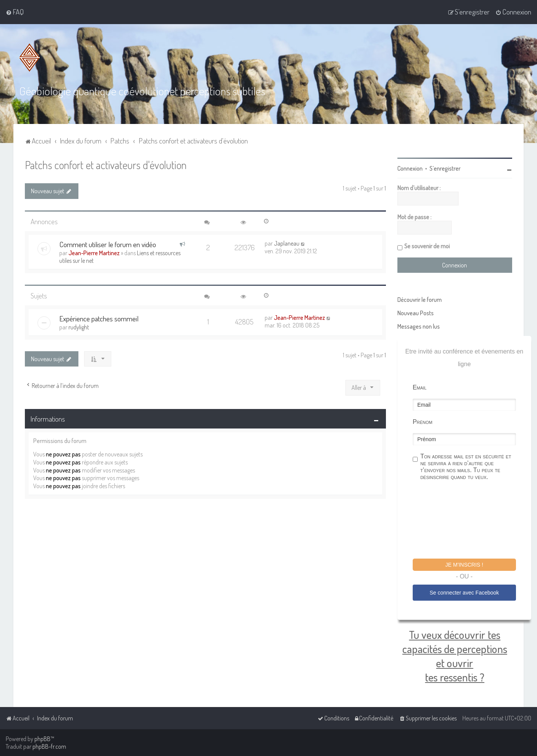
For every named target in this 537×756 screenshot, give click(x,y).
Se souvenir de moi (427, 246)
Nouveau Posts (416, 313)
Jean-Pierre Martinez (94, 253)
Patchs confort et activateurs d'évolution (106, 165)
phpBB (42, 739)
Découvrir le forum (420, 300)
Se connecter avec (464, 593)
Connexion (410, 168)
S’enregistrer (445, 168)
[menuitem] (15, 12)
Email (420, 387)
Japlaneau (287, 243)
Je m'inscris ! (464, 565)
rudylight (79, 327)
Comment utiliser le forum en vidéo (108, 244)
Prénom (423, 422)
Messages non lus (419, 326)
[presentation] (471, 521)
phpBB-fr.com (49, 746)
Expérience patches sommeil (99, 319)
